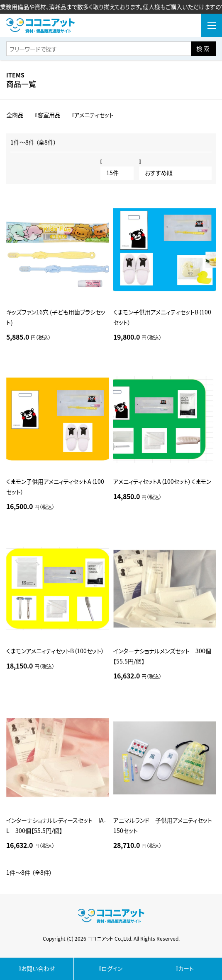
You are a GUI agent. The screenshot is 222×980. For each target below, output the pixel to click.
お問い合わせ (37, 968)
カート (185, 968)
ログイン (111, 968)
